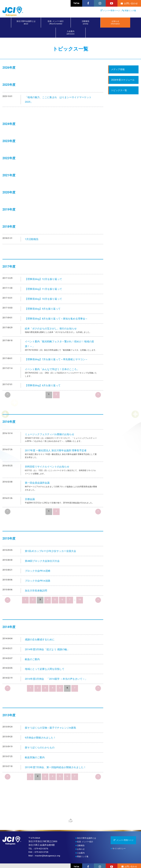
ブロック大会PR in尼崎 (38, 571)
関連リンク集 (130, 11)
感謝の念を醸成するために (40, 639)
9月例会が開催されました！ (40, 738)
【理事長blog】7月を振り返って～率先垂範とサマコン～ (56, 359)
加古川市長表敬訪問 (36, 591)
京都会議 (30, 499)
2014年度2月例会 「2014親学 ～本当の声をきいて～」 (56, 679)
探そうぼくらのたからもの (40, 748)
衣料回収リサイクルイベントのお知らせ (47, 467)
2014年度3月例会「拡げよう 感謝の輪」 (47, 649)
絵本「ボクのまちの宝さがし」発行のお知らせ (51, 329)
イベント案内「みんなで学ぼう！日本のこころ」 (52, 369)
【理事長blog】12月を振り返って (43, 279)
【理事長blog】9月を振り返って (43, 309)
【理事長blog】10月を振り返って (43, 299)
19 (80, 599)
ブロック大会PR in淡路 (38, 581)
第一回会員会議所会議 (37, 483)
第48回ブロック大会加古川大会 (42, 561)
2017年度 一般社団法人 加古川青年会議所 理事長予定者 (56, 450)
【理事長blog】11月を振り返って (43, 289)
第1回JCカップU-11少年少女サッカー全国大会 (51, 551)
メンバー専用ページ (111, 11)
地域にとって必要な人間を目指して (45, 669)
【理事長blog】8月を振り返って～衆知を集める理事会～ (56, 319)
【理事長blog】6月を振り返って (43, 385)
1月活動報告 (32, 239)
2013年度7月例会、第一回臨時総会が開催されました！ (56, 767)
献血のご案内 (32, 659)
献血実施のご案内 (35, 757)
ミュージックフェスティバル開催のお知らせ (50, 434)
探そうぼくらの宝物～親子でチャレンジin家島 (50, 728)
